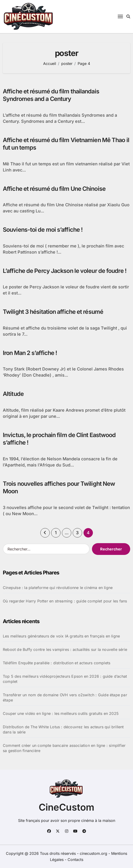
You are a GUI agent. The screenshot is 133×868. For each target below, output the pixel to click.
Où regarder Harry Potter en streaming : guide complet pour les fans (65, 601)
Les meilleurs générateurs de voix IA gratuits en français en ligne (61, 636)
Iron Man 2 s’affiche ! (30, 353)
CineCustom (66, 807)
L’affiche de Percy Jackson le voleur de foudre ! (65, 271)
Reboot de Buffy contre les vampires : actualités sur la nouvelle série (65, 649)
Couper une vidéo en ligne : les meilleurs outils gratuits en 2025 (61, 713)
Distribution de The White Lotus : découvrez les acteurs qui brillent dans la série (63, 729)
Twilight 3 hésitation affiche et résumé (53, 312)
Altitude (13, 394)
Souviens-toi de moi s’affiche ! (43, 230)
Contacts (75, 860)
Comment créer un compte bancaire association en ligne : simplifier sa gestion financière (64, 748)
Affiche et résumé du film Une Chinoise (54, 189)
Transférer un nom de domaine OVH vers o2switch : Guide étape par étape (65, 697)
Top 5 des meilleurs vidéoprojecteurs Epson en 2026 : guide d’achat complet (65, 679)
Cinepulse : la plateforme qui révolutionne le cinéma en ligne (58, 588)
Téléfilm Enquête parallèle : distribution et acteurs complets (57, 663)
